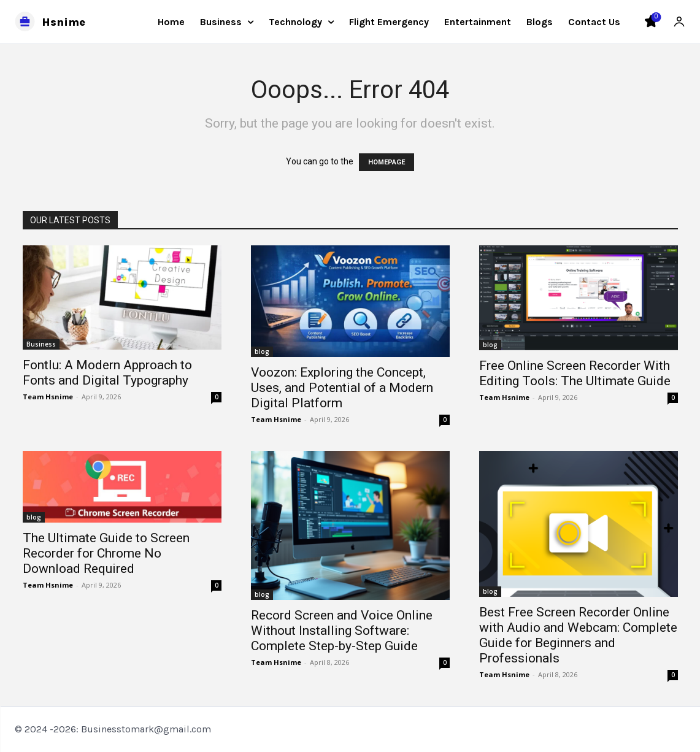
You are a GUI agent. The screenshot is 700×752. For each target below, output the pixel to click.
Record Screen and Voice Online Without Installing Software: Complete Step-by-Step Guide (342, 631)
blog (262, 351)
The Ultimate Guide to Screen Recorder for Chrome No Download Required (106, 553)
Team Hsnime (48, 397)
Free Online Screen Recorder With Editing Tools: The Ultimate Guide (575, 373)
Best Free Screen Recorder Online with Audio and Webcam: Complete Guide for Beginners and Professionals (578, 635)
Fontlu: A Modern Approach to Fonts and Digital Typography (107, 373)
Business (41, 344)
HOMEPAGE (387, 162)
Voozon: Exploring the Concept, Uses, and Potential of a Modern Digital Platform (342, 388)
